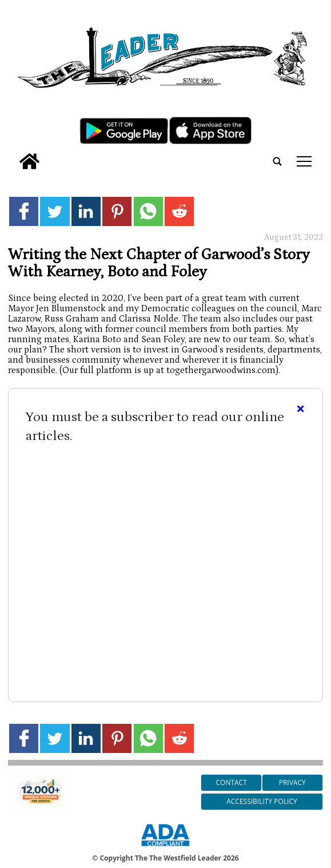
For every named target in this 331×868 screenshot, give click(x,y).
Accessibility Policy (262, 801)
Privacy (292, 782)
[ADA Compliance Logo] (165, 848)
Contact (231, 782)
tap (304, 161)
